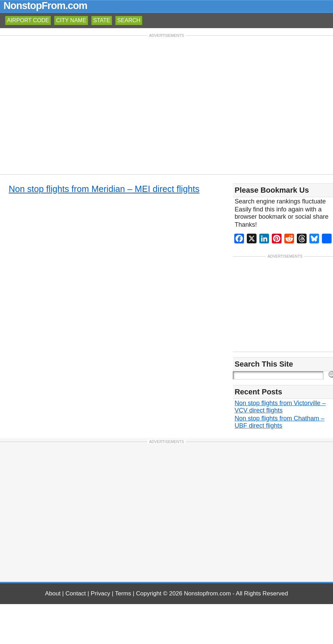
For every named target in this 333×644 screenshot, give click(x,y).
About (53, 593)
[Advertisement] (65, 104)
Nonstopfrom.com (207, 593)
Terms (123, 593)
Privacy (100, 593)
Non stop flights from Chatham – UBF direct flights (279, 422)
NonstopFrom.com (45, 6)
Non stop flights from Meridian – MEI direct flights (104, 189)
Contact (76, 593)
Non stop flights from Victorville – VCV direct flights (280, 407)
